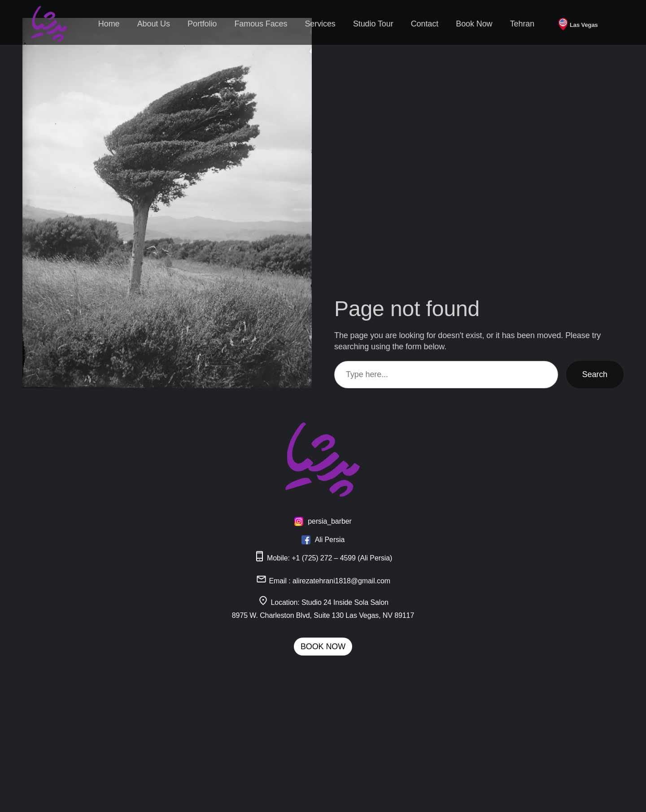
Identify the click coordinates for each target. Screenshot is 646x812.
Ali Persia (330, 540)
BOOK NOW (323, 647)
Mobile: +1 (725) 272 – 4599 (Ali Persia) (323, 558)
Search (595, 374)
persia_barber (330, 521)
